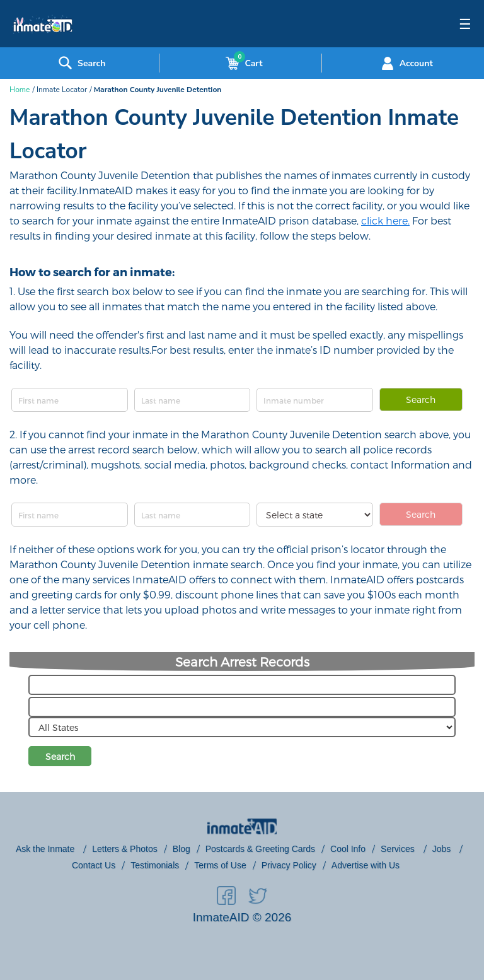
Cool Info (348, 849)
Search (421, 400)
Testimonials (155, 865)
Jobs (443, 849)
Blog (181, 849)
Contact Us (94, 865)
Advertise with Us (366, 865)
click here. (385, 220)
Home (20, 90)
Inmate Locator (62, 90)
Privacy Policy (289, 865)
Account (406, 63)
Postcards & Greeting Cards (260, 849)
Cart (241, 63)
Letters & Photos (125, 849)
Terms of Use (220, 865)
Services (399, 849)
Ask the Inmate (46, 849)
